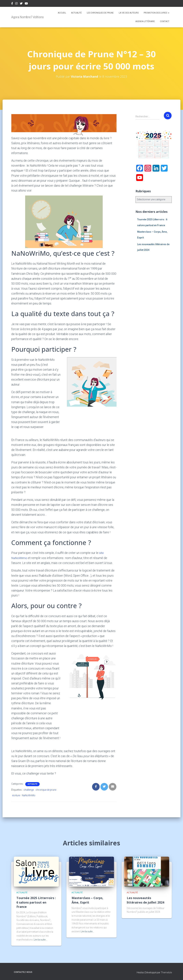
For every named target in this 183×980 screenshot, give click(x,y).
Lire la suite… (40, 939)
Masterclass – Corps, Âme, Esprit (87, 900)
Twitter (21, 4)
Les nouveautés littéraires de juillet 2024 (145, 900)
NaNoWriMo (29, 795)
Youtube (26, 4)
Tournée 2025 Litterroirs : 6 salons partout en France (36, 902)
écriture (16, 795)
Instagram (16, 4)
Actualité (76, 13)
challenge (29, 790)
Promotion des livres (157, 13)
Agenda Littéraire (145, 21)
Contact (165, 21)
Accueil (62, 13)
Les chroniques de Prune (100, 13)
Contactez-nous (23, 972)
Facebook (12, 4)
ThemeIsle (166, 972)
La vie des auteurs (129, 13)
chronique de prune (46, 790)
